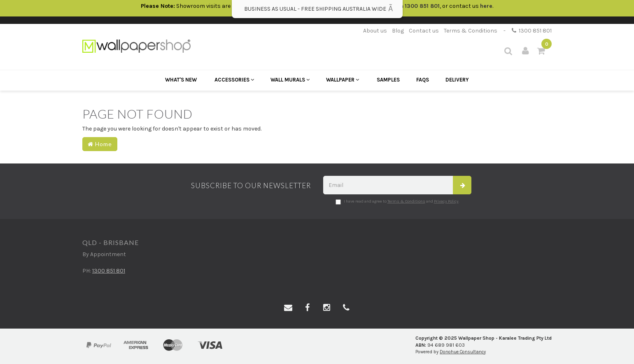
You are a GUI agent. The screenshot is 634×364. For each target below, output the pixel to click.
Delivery (457, 80)
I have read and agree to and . (397, 202)
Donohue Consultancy (463, 352)
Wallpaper (343, 80)
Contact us (424, 31)
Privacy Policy (446, 201)
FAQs (423, 80)
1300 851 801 (532, 31)
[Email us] (288, 308)
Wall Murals (290, 80)
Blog (398, 31)
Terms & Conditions (471, 31)
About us (375, 31)
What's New (181, 80)
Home (100, 144)
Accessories (234, 80)
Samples (388, 80)
